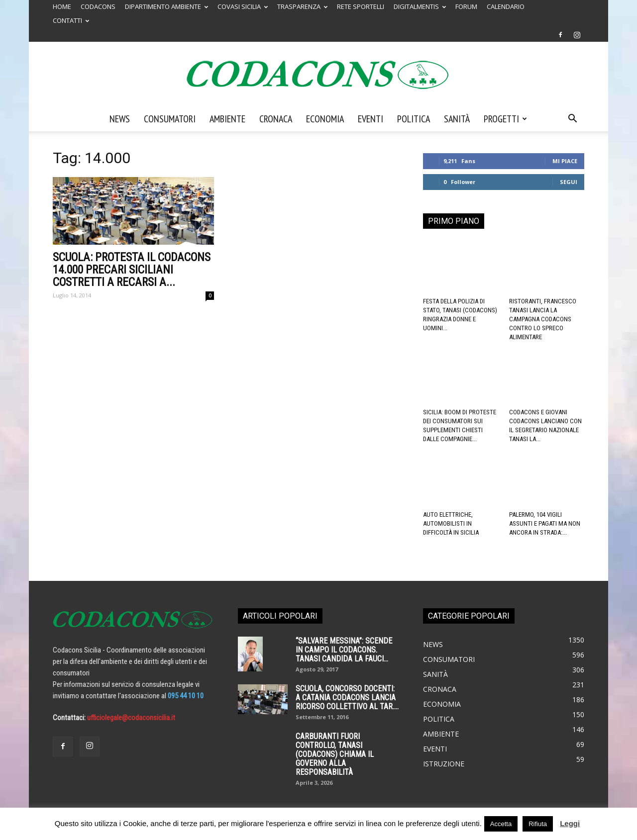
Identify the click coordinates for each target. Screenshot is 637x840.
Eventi (371, 119)
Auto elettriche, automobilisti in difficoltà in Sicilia (451, 523)
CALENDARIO (506, 6)
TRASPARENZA (302, 6)
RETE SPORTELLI (361, 6)
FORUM (466, 6)
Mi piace (565, 161)
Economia (325, 119)
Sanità (457, 119)
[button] (572, 119)
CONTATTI (71, 20)
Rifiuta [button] (538, 824)
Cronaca (276, 119)
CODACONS (98, 6)
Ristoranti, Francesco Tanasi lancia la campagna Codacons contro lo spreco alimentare (543, 319)
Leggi (570, 823)
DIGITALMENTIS (420, 6)
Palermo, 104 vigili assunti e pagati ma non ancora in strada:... (545, 523)
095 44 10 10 (186, 696)
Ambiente (227, 119)
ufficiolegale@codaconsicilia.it (131, 718)
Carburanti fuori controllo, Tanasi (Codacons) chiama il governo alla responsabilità (335, 754)
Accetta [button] (501, 824)
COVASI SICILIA (243, 6)
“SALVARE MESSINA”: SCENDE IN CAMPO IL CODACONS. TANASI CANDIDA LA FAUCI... (344, 650)
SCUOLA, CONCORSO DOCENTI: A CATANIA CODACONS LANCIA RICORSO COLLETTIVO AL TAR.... (347, 698)
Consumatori (170, 119)
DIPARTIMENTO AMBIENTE (166, 6)
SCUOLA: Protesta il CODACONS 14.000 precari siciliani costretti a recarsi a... (132, 270)
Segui (569, 182)
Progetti (505, 119)
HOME (62, 6)
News (120, 119)
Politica (414, 119)
